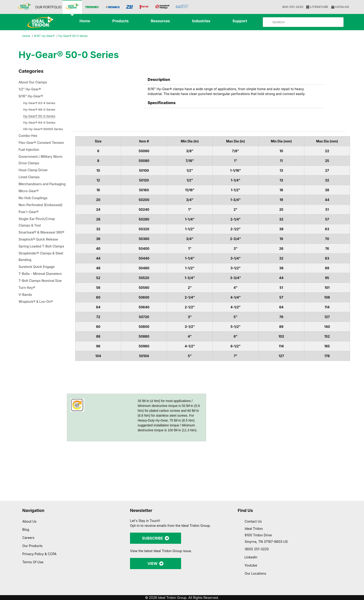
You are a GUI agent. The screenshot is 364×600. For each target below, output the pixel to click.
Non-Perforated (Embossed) (32, 221)
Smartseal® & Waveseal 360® (39, 255)
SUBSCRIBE (156, 538)
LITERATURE (317, 7)
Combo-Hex (29, 136)
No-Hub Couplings (34, 211)
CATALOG (340, 7)
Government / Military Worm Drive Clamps (43, 167)
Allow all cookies (314, 559)
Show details (244, 591)
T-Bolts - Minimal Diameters (42, 307)
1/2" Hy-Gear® (30, 89)
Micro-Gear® (29, 204)
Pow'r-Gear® (29, 232)
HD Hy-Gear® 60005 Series (43, 129)
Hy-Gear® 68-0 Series (40, 110)
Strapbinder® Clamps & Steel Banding (38, 289)
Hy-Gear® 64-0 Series (40, 123)
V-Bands (26, 327)
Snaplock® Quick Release (40, 266)
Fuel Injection (30, 156)
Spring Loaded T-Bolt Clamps (37, 276)
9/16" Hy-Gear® (45, 36)
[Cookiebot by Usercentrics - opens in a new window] (30, 591)
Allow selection (313, 573)
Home (26, 36)
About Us (29, 521)
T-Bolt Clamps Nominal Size (42, 313)
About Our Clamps (34, 82)
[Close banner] (357, 555)
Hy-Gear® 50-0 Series (75, 36)
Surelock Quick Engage (38, 300)
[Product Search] (307, 22)
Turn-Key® (27, 320)
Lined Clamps (30, 184)
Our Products (33, 546)
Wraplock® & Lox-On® (37, 334)
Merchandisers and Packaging (35, 194)
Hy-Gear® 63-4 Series (40, 103)
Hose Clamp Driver (34, 177)
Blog (26, 529)
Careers (29, 537)
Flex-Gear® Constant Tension (36, 146)
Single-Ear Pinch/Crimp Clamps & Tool (38, 242)
